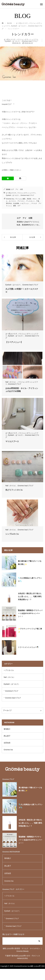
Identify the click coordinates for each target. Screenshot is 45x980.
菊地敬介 (7, 729)
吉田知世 (7, 743)
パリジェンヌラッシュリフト (27, 39)
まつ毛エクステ (10, 39)
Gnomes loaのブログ (30, 41)
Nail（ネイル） (11, 382)
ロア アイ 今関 (17, 189)
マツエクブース (12, 441)
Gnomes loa (10, 199)
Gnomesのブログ (15, 384)
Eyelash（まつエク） (13, 41)
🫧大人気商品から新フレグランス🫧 (30, 580)
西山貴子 (7, 736)
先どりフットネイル (14, 490)
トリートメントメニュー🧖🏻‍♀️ (28, 647)
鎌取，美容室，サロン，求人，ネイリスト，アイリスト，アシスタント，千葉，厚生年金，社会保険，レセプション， (23, 201)
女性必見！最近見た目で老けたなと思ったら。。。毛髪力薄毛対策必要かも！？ (30, 596)
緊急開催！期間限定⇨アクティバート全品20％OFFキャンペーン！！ (30, 613)
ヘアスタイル (9, 670)
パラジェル (18, 199)
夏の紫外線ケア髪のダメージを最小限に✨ (30, 563)
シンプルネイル (12, 534)
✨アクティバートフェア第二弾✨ (30, 630)
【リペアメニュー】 (14, 342)
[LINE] (8, 178)
